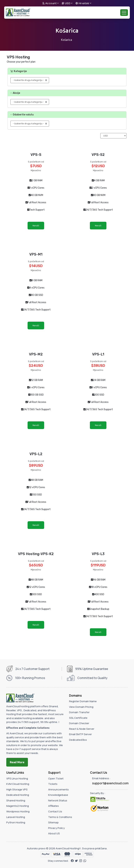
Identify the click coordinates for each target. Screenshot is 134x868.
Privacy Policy (56, 828)
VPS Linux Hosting (17, 778)
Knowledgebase (58, 795)
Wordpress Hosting (18, 811)
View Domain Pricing (81, 707)
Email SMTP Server (80, 734)
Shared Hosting (16, 800)
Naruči (36, 226)
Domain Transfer (79, 712)
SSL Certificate (78, 718)
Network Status (58, 800)
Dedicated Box (78, 740)
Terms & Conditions (60, 817)
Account (49, 3)
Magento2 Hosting (18, 806)
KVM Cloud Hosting (18, 784)
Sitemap (53, 822)
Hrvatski (82, 3)
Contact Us (55, 811)
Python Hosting (16, 822)
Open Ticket (56, 778)
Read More (17, 762)
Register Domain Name (83, 701)
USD (66, 3)
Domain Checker (79, 723)
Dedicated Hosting (18, 795)
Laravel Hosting (16, 817)
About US (54, 833)
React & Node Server (82, 729)
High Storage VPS (17, 789)
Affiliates (53, 806)
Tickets (53, 784)
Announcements (58, 789)
